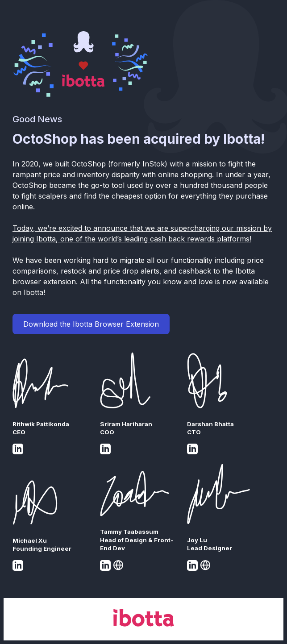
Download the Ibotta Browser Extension (91, 324)
